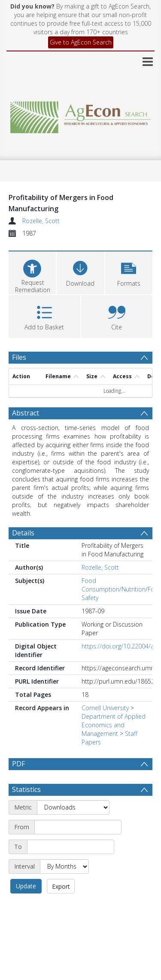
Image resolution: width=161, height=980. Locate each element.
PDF (18, 764)
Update (26, 886)
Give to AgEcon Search (81, 42)
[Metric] (73, 807)
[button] (129, 272)
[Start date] (78, 827)
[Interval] (64, 866)
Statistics (26, 789)
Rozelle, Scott (41, 221)
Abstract (26, 413)
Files (19, 357)
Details (23, 533)
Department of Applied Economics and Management (114, 725)
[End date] (71, 847)
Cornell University (105, 708)
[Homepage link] (81, 115)
